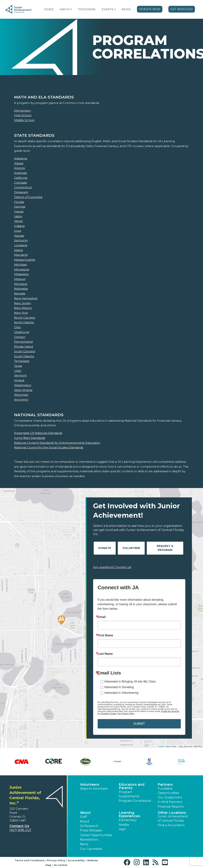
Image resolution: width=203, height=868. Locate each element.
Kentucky (21, 240)
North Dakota (24, 322)
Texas (18, 366)
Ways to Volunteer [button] (94, 789)
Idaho (18, 216)
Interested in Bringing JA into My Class (130, 681)
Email (102, 617)
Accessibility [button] (76, 860)
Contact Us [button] (19, 826)
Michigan (21, 265)
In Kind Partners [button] (170, 802)
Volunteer (131, 548)
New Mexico (23, 308)
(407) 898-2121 (20, 830)
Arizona (19, 168)
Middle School (24, 120)
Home (49, 9)
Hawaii (19, 211)
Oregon (20, 337)
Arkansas (21, 173)
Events (108, 9)
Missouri (20, 279)
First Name (105, 635)
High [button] (122, 829)
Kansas (19, 236)
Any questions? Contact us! (112, 567)
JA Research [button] (89, 826)
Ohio (17, 327)
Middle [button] (124, 825)
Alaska (19, 163)
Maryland (21, 255)
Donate (105, 548)
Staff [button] (84, 817)
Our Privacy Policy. (126, 713)
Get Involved (182, 9)
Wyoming (21, 400)
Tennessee (22, 361)
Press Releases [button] (91, 830)
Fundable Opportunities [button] (168, 791)
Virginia (19, 380)
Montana (21, 284)
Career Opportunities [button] (96, 835)
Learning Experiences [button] (129, 814)
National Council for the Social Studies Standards (49, 447)
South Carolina (25, 351)
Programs (87, 9)
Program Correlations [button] (135, 801)
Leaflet (161, 746)
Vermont (20, 375)
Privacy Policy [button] (56, 860)
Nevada (20, 293)
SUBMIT (139, 724)
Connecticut (23, 187)
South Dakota (24, 356)
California (21, 178)
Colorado (21, 183)
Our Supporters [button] (170, 797)
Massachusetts (25, 260)
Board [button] (85, 821)
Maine (19, 250)
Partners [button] (165, 785)
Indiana (19, 226)
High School (23, 115)
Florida (19, 202)
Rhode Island (24, 347)
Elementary (22, 111)
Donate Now (150, 9)
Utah (18, 371)
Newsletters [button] (89, 840)
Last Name (105, 654)
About (65, 9)
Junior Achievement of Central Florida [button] (173, 818)
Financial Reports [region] (171, 807)
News (126, 9)
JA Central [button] (60, 865)
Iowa (18, 231)
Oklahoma (22, 332)
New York (21, 313)
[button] (71, 9)
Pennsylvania (23, 342)
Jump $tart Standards (30, 438)
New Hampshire (26, 298)
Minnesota (22, 269)
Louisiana (21, 245)
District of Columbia (28, 197)
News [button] (84, 844)
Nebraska (21, 289)
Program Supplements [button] (129, 794)
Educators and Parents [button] (132, 786)
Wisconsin (21, 395)
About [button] (85, 813)
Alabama (21, 158)
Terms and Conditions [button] (30, 860)
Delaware (21, 192)
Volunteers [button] (90, 785)
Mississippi (21, 274)
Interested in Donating (119, 687)
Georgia (20, 207)
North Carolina (25, 318)
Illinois (18, 221)
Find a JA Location (171, 825)
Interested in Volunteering (121, 693)
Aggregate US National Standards (38, 433)
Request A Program (165, 548)
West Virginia (23, 390)
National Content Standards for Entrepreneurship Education (57, 443)
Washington (23, 385)
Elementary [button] (128, 820)
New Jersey (22, 303)
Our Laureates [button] (91, 849)
